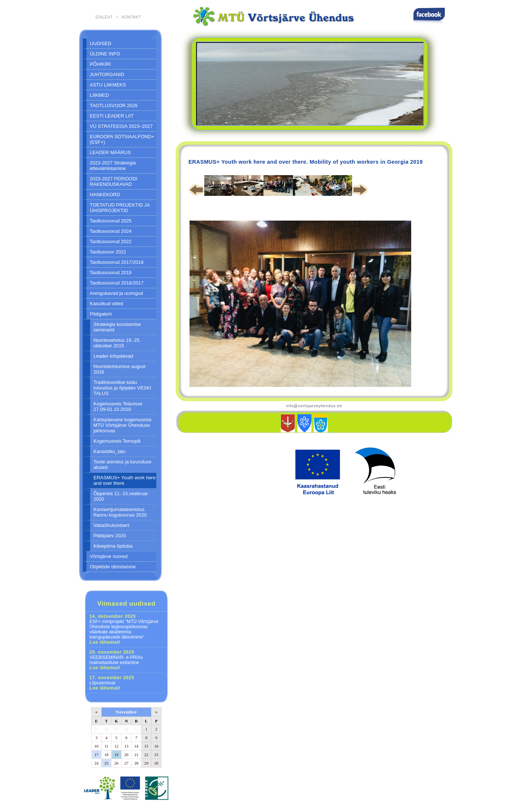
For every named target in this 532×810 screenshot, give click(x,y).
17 (97, 755)
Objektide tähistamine (113, 567)
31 (136, 729)
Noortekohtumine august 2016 (120, 369)
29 (117, 729)
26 (117, 763)
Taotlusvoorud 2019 (111, 273)
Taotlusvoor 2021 (108, 252)
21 (137, 755)
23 (156, 755)
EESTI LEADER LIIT (112, 116)
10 (97, 746)
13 (127, 746)
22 (146, 755)
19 (117, 755)
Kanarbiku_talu (109, 451)
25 (107, 763)
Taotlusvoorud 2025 (111, 221)
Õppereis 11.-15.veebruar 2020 (121, 496)
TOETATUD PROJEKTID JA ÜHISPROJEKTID (120, 208)
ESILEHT (104, 17)
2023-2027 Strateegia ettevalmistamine (113, 166)
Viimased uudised (126, 603)
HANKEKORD (105, 195)
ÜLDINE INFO (105, 54)
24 (97, 763)
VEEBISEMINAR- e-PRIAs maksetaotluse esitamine (116, 660)
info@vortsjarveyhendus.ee (314, 406)
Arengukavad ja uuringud (116, 293)
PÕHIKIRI (100, 64)
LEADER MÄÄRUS (110, 152)
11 (107, 746)
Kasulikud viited (106, 304)
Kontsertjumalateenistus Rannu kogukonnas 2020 (120, 512)
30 (127, 729)
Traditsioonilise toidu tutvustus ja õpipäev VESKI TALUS (122, 388)
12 (117, 746)
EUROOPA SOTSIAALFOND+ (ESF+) (122, 139)
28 (107, 729)
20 (127, 755)
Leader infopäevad (113, 356)
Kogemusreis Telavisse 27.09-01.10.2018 (118, 406)
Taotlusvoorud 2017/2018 (117, 262)
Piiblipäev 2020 (110, 536)
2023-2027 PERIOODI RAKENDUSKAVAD (114, 181)
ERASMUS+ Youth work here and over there (125, 480)
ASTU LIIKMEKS (108, 85)
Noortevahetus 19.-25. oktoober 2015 (117, 343)
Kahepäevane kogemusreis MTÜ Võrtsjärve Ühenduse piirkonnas (122, 425)
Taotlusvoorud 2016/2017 (117, 283)
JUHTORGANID (107, 74)
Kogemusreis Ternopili (117, 441)
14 (137, 746)
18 (107, 755)
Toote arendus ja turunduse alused (122, 464)
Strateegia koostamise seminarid (117, 327)
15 (146, 746)
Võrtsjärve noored (109, 556)
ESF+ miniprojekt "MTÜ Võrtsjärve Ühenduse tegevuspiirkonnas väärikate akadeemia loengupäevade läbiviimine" (124, 629)
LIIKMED (99, 95)
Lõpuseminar (112, 683)
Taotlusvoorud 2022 (111, 241)
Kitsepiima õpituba (113, 546)
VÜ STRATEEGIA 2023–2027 (121, 126)
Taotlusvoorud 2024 (111, 231)
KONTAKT (131, 17)
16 (156, 746)
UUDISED (100, 43)
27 (97, 729)
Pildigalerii (101, 314)
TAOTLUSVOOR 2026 (114, 105)
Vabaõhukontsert (111, 525)
